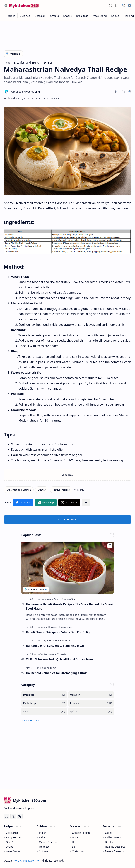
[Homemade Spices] (52, 599)
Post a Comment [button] (67, 519)
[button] (6, 6)
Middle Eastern (48, 842)
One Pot (11, 842)
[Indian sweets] (49, 654)
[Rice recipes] (66, 627)
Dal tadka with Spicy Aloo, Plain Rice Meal (55, 646)
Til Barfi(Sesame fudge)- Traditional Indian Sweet (60, 659)
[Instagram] (6, 816)
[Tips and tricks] (48, 668)
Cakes (109, 833)
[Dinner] (42, 490)
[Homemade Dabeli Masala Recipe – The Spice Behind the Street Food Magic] (68, 568)
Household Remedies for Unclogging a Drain (57, 673)
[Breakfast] (82, 16)
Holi (74, 842)
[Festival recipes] (61, 490)
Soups (10, 847)
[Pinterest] (20, 816)
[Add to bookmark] (110, 546)
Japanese (44, 847)
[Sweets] (55, 16)
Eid (74, 847)
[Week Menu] (100, 16)
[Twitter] (13, 816)
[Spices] (115, 16)
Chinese (44, 851)
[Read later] (117, 92)
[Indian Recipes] (49, 627)
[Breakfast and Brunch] (19, 490)
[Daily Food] (47, 640)
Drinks (109, 842)
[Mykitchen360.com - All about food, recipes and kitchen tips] (24, 6)
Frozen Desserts (115, 851)
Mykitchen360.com (26, 861)
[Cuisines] (25, 16)
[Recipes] (11, 16)
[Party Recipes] (44, 703)
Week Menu (13, 851)
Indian (43, 833)
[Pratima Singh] (26, 92)
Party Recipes (14, 837)
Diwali (76, 837)
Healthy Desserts (115, 847)
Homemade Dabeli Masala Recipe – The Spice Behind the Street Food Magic (70, 606)
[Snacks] (68, 16)
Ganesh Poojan (81, 833)
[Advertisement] (67, 33)
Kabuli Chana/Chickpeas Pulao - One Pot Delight (59, 632)
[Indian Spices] (71, 599)
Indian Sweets (113, 837)
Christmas (78, 851)
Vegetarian (12, 833)
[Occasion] (40, 16)
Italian (43, 837)
